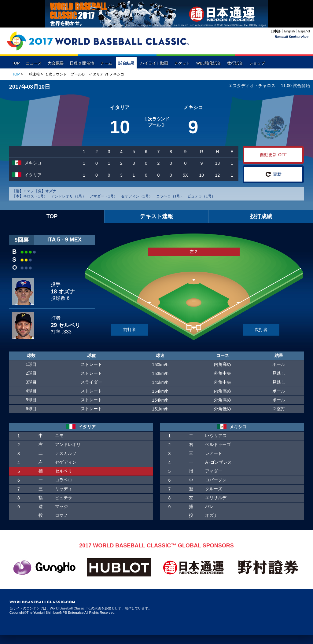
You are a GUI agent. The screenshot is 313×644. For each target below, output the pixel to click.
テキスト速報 (156, 216)
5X (185, 175)
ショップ (257, 63)
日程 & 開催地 (82, 63)
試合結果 (126, 63)
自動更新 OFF (273, 155)
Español (304, 31)
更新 (273, 174)
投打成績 (261, 216)
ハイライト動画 (154, 63)
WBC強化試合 (209, 63)
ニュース (34, 63)
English (289, 31)
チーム (106, 63)
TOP (16, 63)
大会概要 (56, 63)
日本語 (276, 31)
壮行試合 (235, 63)
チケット (182, 63)
